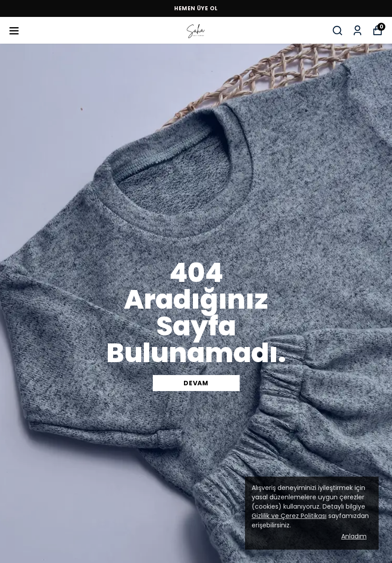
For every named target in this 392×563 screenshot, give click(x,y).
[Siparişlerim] (357, 31)
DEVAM (196, 383)
